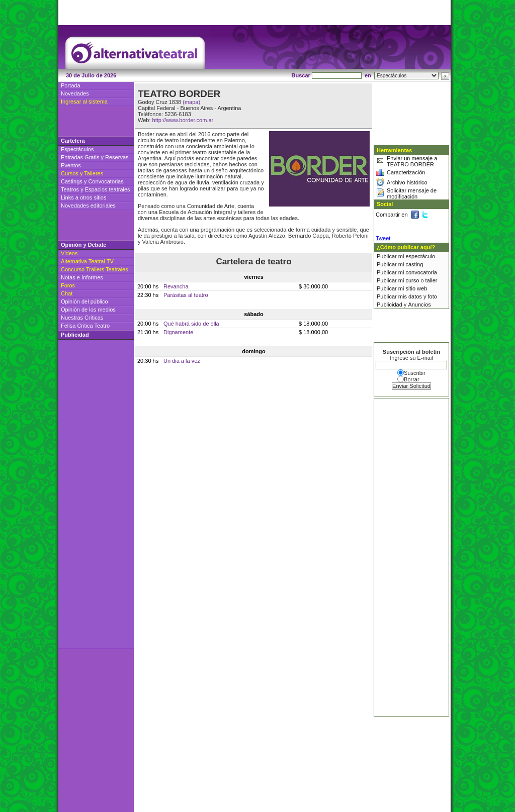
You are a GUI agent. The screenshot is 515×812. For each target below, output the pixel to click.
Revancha (176, 286)
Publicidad (390, 304)
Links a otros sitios (83, 197)
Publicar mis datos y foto (407, 296)
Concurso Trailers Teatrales (95, 269)
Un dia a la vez (182, 361)
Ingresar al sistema (84, 101)
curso (412, 280)
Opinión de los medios (88, 310)
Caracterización (406, 172)
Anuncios (419, 304)
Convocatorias (106, 181)
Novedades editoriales (88, 206)
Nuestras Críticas (82, 318)
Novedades (75, 93)
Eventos (71, 165)
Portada (71, 85)
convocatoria (421, 272)
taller (432, 280)
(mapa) (191, 102)
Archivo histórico (407, 182)
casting (414, 264)
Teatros (70, 189)
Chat (67, 293)
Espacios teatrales (108, 189)
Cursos (70, 173)
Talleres (94, 173)
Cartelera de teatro (253, 262)
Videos (69, 253)
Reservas (117, 157)
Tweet (383, 238)
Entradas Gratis (80, 157)
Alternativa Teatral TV (87, 261)
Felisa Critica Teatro (85, 326)
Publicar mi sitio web (402, 288)
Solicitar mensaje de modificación (412, 193)
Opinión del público (84, 301)
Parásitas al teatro (186, 295)
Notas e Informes (82, 277)
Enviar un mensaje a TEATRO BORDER (412, 161)
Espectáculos (77, 149)
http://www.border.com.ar (183, 120)
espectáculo (420, 256)
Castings (72, 181)
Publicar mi (391, 256)
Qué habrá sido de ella (191, 324)
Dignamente (178, 332)
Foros (68, 285)
